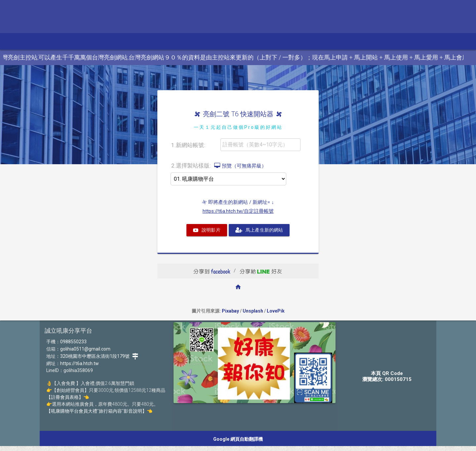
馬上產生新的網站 (259, 230)
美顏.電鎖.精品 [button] (135, 41)
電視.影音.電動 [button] (90, 41)
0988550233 (73, 342)
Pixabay (230, 311)
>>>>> (228, 179)
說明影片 (207, 230)
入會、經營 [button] (215, 41)
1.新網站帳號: (188, 145)
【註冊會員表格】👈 (68, 397)
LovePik (276, 311)
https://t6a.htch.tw (79, 363)
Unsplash (253, 311)
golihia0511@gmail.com (85, 349)
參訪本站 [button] (49, 41)
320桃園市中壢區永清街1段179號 (99, 356)
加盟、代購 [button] (177, 41)
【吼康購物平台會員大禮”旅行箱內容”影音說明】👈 (99, 411)
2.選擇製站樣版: (219, 165)
